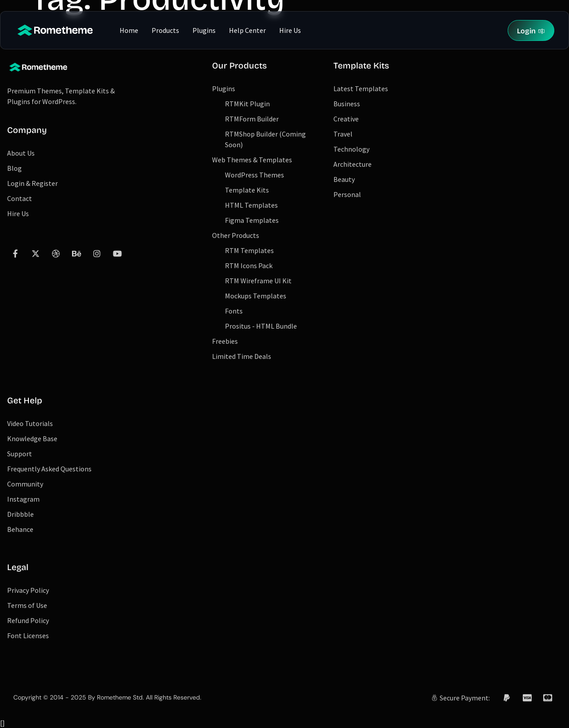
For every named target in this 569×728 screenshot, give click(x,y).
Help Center (247, 30)
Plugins (204, 30)
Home (129, 30)
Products (165, 30)
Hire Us (290, 30)
